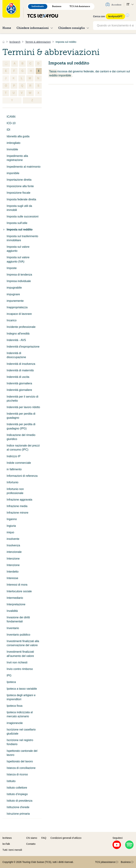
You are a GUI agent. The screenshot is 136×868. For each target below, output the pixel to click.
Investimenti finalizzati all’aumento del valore (20, 654)
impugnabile (14, 288)
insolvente (13, 539)
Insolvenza (13, 545)
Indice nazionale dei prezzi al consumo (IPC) (23, 448)
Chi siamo (32, 838)
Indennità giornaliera (19, 383)
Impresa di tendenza (19, 275)
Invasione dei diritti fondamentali (18, 619)
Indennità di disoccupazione (16, 355)
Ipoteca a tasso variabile (22, 689)
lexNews (7, 838)
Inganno (12, 519)
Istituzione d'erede (18, 807)
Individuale (38, 6)
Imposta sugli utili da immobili (19, 208)
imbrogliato (13, 143)
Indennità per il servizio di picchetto (23, 399)
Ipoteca (11, 682)
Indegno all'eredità (18, 334)
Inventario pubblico (18, 635)
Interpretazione (16, 604)
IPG (9, 675)
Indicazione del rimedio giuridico (21, 437)
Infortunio (13, 482)
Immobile (12, 149)
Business (57, 6)
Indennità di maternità (20, 370)
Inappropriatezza (17, 307)
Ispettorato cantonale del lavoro (22, 753)
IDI (8, 130)
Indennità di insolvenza (21, 364)
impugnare (13, 294)
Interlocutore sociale (19, 591)
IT (130, 4)
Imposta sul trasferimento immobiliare (22, 238)
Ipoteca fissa (15, 706)
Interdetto (13, 572)
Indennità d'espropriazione (23, 347)
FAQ (44, 838)
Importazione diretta (19, 180)
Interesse (12, 578)
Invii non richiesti (17, 662)
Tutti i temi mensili (12, 850)
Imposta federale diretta (21, 199)
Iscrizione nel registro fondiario (20, 742)
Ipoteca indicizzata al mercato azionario (20, 714)
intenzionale (14, 552)
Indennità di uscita (18, 377)
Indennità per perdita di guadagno (21, 416)
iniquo (10, 532)
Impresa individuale (19, 281)
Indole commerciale (19, 463)
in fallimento (14, 469)
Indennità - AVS (16, 340)
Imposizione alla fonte (20, 186)
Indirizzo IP (14, 456)
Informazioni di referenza (22, 476)
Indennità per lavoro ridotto (23, 407)
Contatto (31, 844)
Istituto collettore (17, 788)
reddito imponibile (60, 75)
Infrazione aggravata (19, 500)
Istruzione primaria (18, 814)
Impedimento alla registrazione (17, 158)
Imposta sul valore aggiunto (18, 249)
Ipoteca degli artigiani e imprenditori (21, 697)
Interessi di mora (17, 585)
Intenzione (13, 559)
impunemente (15, 301)
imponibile (13, 173)
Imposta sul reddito (18, 230)
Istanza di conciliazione (21, 768)
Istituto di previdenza (20, 801)
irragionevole (15, 723)
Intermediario (15, 598)
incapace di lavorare (19, 314)
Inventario (13, 628)
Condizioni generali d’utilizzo (66, 838)
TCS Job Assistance (80, 6)
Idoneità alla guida (18, 136)
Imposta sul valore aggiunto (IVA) (18, 259)
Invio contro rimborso (20, 669)
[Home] (4, 42)
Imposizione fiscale (18, 193)
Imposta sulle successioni (23, 216)
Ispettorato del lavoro (20, 761)
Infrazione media (17, 506)
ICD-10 (11, 123)
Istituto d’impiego (17, 794)
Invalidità (12, 611)
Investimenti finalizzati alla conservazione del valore (23, 643)
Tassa (53, 71)
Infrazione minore (18, 513)
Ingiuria (11, 526)
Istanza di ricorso (17, 774)
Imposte (12, 268)
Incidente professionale (21, 327)
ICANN (11, 117)
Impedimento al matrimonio (24, 167)
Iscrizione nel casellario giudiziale (21, 732)
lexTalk (6, 844)
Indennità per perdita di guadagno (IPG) (21, 426)
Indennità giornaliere (19, 390)
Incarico (12, 320)
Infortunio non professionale (15, 491)
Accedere (113, 4)
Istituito (11, 781)
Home (7, 28)
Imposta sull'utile (17, 223)
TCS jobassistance (107, 862)
